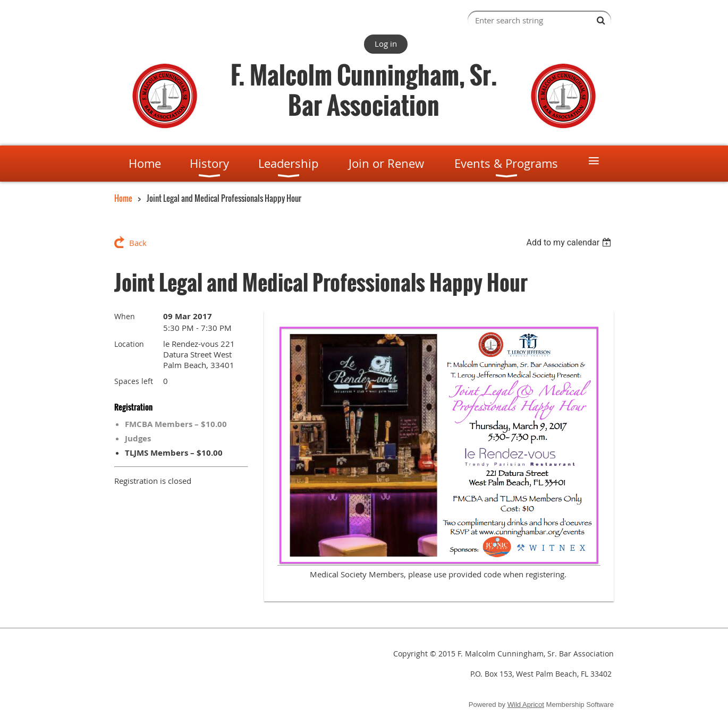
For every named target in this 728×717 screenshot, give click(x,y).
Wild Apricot (526, 705)
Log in (386, 44)
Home (123, 198)
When (125, 316)
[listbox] (570, 242)
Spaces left (134, 381)
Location (129, 344)
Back (138, 243)
